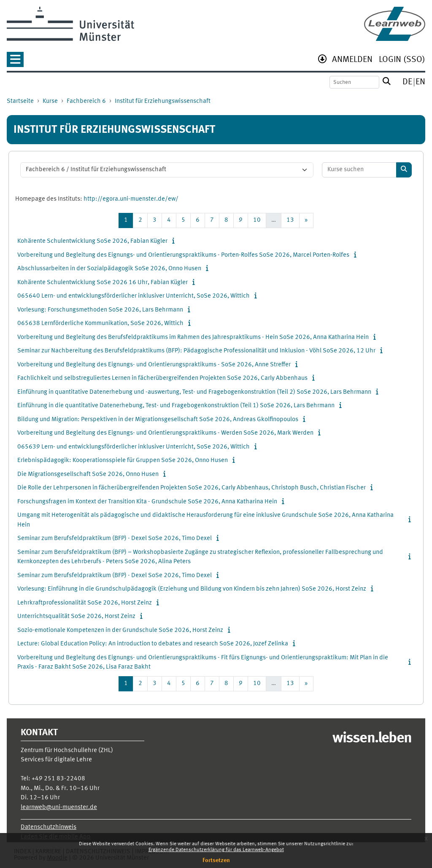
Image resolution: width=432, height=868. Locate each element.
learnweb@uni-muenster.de (59, 808)
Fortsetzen (216, 860)
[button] (15, 62)
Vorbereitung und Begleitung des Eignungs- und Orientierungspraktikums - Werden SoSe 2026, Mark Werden (165, 433)
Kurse (50, 101)
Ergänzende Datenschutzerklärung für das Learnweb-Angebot (216, 850)
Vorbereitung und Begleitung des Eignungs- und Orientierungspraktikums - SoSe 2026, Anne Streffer (154, 365)
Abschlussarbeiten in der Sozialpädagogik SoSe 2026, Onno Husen (109, 269)
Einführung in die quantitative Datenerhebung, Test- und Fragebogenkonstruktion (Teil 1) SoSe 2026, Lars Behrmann (176, 406)
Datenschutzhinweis (49, 827)
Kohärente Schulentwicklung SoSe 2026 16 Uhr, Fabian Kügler (103, 283)
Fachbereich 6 (86, 101)
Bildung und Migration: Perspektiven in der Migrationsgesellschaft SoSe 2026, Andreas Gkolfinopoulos (158, 420)
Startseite (20, 101)
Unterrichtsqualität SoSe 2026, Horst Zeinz (76, 617)
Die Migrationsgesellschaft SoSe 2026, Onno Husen (88, 474)
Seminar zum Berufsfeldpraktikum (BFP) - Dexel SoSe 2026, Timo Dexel (115, 539)
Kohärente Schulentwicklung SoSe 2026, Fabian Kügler (92, 241)
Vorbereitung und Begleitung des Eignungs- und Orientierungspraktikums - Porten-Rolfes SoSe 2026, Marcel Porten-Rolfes (183, 255)
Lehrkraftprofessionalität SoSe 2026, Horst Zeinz (85, 603)
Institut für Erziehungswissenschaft (163, 101)
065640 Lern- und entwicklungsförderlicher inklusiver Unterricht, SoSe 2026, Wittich (134, 296)
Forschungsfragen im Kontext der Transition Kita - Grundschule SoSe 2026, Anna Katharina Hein (147, 502)
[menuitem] (352, 60)
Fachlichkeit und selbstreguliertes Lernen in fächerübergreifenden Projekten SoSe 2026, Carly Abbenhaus (162, 378)
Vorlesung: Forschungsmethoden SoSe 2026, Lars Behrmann (100, 310)
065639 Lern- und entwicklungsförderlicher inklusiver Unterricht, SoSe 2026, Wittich (134, 447)
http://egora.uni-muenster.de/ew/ (131, 199)
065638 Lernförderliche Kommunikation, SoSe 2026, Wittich (100, 324)
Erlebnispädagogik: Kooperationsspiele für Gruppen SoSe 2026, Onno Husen (123, 461)
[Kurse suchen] (359, 170)
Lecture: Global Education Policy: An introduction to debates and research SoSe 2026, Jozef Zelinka (153, 644)
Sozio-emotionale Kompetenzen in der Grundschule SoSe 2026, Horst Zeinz (120, 630)
